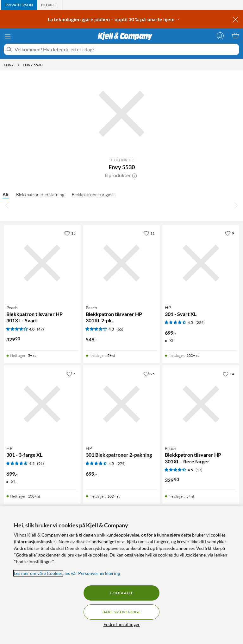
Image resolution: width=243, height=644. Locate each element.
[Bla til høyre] (236, 205)
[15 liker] (70, 233)
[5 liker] (71, 374)
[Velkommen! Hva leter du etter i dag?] (126, 49)
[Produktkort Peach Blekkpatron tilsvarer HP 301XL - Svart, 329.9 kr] (42, 263)
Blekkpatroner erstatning (40, 194)
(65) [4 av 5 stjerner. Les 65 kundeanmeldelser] (120, 329)
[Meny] (8, 36)
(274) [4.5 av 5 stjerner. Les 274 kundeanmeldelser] (121, 464)
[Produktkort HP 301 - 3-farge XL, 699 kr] (42, 404)
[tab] (19, 5)
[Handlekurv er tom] (235, 35)
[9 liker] (230, 233)
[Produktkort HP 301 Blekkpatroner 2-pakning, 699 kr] (122, 404)
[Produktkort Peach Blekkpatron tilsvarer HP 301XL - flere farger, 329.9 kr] (201, 404)
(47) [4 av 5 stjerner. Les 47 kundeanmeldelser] (40, 329)
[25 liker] (149, 374)
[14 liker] (228, 374)
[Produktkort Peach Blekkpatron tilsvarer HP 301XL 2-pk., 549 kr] (122, 263)
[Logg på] (220, 35)
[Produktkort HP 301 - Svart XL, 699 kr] (201, 263)
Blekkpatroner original (93, 194)
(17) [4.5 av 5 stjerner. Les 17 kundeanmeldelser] (199, 470)
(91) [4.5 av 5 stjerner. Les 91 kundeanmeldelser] (40, 464)
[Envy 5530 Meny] (44, 65)
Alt (6, 194)
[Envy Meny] (18, 65)
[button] (134, 175)
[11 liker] (149, 233)
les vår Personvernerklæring (92, 573)
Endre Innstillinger (122, 624)
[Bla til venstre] (7, 205)
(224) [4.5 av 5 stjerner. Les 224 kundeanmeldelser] (200, 322)
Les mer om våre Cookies (38, 573)
